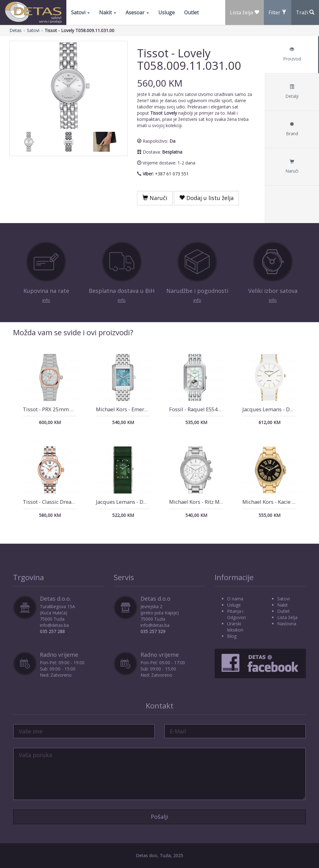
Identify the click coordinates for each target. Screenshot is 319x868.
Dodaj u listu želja (206, 198)
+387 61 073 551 (172, 174)
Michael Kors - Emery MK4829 (132, 409)
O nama (235, 599)
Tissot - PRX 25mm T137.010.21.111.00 (71, 409)
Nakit (108, 12)
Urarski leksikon (235, 627)
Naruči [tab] (292, 167)
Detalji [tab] (292, 92)
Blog (232, 636)
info (46, 300)
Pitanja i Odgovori (236, 614)
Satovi (80, 12)
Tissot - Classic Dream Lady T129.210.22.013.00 (81, 502)
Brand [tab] (292, 129)
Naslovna (287, 624)
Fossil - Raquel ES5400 (197, 409)
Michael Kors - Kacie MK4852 (277, 502)
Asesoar (137, 12)
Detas (15, 30)
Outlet (191, 12)
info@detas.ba (54, 625)
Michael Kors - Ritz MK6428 (202, 502)
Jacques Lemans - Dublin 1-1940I (136, 502)
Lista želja (287, 617)
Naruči (155, 198)
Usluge (167, 12)
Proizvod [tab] (292, 54)
